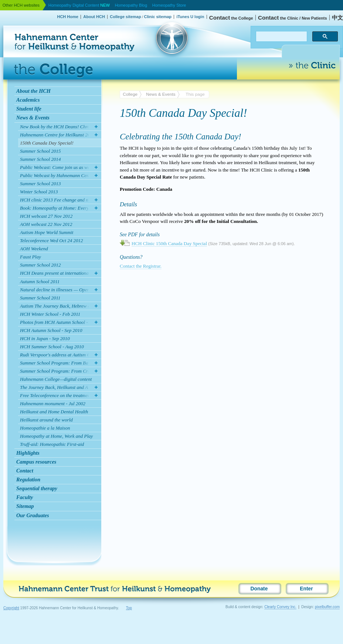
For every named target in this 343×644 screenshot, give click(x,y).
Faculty (25, 497)
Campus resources (36, 462)
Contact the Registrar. (141, 266)
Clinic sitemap (158, 17)
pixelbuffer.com (327, 607)
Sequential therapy (37, 488)
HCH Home (67, 17)
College (130, 94)
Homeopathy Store (169, 5)
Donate (259, 589)
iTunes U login (190, 17)
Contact (25, 471)
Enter (306, 589)
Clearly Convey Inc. (280, 607)
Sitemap (25, 506)
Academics (28, 100)
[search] (281, 37)
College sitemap (125, 17)
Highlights (28, 453)
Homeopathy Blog (131, 5)
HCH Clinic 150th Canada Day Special (169, 243)
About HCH (94, 17)
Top (129, 608)
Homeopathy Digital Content (79, 5)
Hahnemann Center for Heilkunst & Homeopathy (40, 24)
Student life (29, 109)
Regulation (28, 479)
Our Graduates (33, 515)
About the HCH (33, 91)
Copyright (11, 608)
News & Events (33, 118)
